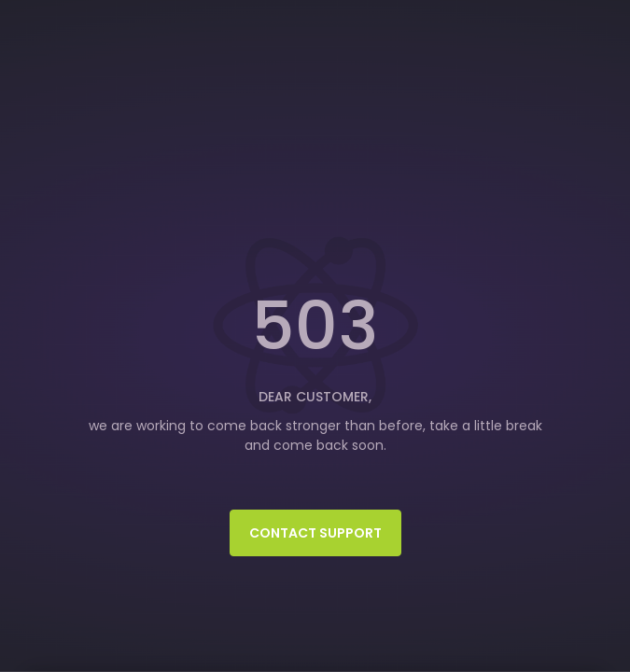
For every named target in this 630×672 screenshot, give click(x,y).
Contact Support (315, 533)
